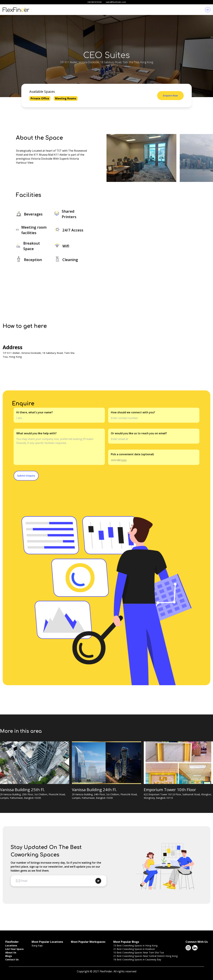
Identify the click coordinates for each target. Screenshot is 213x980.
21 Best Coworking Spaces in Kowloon (134, 949)
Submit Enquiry (26, 476)
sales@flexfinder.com (116, 2)
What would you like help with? (36, 433)
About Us (11, 952)
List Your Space (14, 949)
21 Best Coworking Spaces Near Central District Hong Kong (145, 956)
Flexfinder (12, 942)
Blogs (9, 956)
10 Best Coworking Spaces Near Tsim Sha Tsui (139, 952)
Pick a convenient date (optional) (132, 454)
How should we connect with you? (133, 412)
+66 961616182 (94, 2)
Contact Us (12, 959)
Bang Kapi (37, 945)
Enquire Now (170, 96)
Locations (11, 945)
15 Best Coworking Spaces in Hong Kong (135, 945)
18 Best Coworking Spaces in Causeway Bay (137, 959)
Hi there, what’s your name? (35, 412)
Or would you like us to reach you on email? (139, 433)
